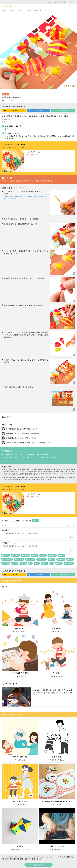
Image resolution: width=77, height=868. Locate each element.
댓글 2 (4, 101)
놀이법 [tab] (47, 10)
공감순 (69, 525)
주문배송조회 (64, 2)
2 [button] (37, 91)
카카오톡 (11, 110)
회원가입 (56, 2)
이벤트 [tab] (29, 10)
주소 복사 (63, 110)
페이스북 (35, 110)
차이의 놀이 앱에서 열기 (38, 865)
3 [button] (40, 91)
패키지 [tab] (4, 10)
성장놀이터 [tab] (12, 10)
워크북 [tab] (21, 10)
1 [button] (34, 91)
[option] (38, 51)
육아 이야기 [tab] (38, 10)
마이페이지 (72, 2)
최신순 (73, 525)
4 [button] (43, 91)
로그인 (50, 2)
